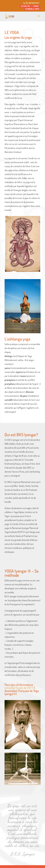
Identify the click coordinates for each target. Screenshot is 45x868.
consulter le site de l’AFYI (19, 688)
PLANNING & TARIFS (32, 9)
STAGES (36, 6)
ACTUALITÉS (25, 6)
